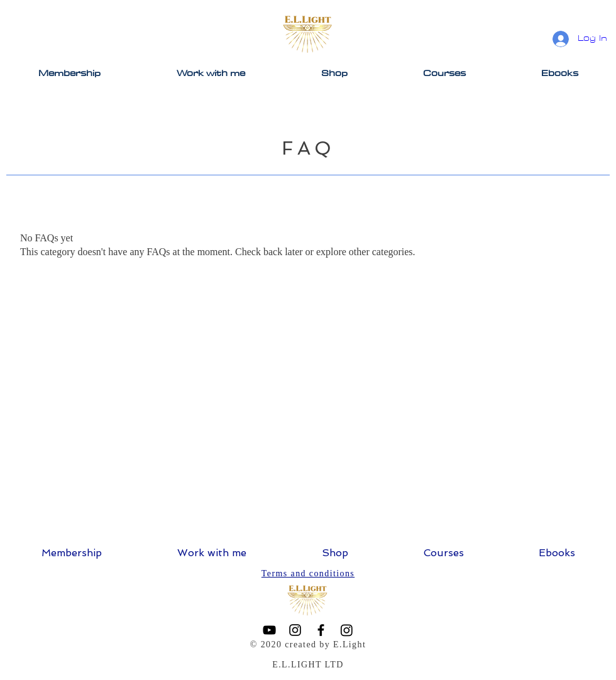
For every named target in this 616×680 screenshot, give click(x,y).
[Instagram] (295, 630)
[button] (334, 73)
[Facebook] (321, 630)
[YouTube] (269, 630)
